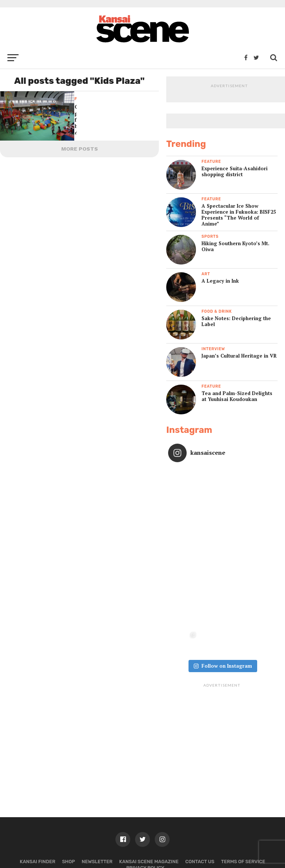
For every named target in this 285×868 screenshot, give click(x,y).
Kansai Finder (37, 808)
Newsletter (97, 808)
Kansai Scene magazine (149, 808)
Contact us (200, 808)
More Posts (80, 149)
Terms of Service (243, 808)
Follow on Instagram (223, 612)
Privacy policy (145, 814)
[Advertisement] (222, 684)
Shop (68, 808)
